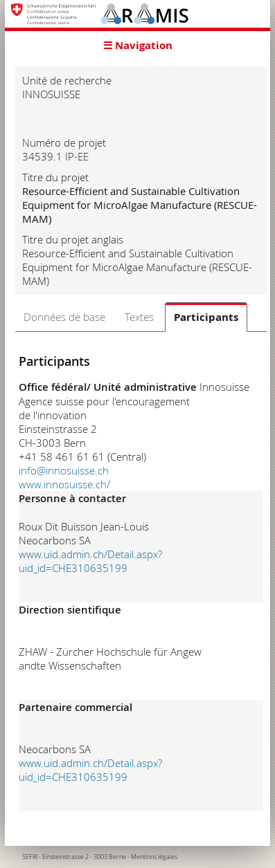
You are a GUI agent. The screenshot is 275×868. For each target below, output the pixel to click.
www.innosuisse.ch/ (64, 484)
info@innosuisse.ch (64, 470)
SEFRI (30, 857)
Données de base (64, 317)
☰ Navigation (138, 45)
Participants (206, 317)
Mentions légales (154, 857)
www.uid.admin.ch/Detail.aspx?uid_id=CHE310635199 (90, 561)
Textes (139, 317)
